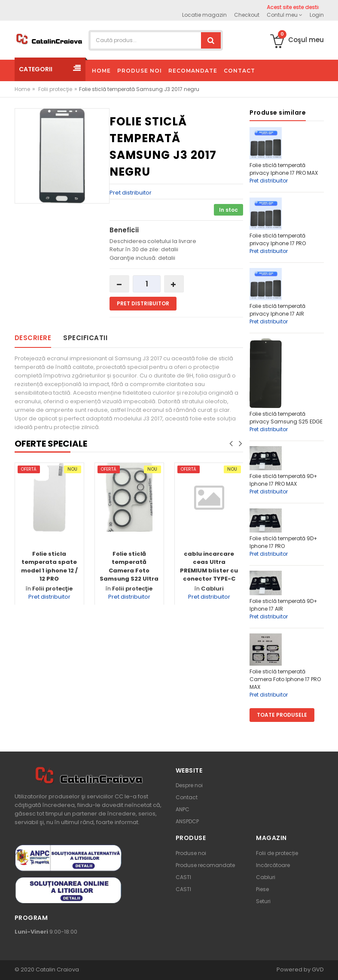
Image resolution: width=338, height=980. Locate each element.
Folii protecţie (55, 89)
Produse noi (191, 853)
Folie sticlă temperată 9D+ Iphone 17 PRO (283, 542)
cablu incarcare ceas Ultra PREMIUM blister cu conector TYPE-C (209, 566)
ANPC (183, 809)
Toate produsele (282, 715)
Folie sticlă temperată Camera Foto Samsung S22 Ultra (129, 566)
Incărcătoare (273, 865)
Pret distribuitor (131, 193)
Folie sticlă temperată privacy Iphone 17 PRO (278, 239)
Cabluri (212, 589)
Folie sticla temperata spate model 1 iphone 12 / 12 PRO (49, 566)
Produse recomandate (205, 865)
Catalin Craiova (57, 969)
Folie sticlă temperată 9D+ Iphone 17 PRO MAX (283, 480)
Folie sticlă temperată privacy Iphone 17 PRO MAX (284, 169)
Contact (187, 797)
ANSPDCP (187, 821)
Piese (262, 889)
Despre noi (189, 785)
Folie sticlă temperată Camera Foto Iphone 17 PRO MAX (285, 679)
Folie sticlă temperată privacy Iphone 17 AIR (277, 310)
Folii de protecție (277, 853)
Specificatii (85, 338)
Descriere (33, 338)
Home (22, 89)
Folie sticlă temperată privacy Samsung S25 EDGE (286, 418)
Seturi (263, 901)
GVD (318, 969)
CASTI (183, 877)
